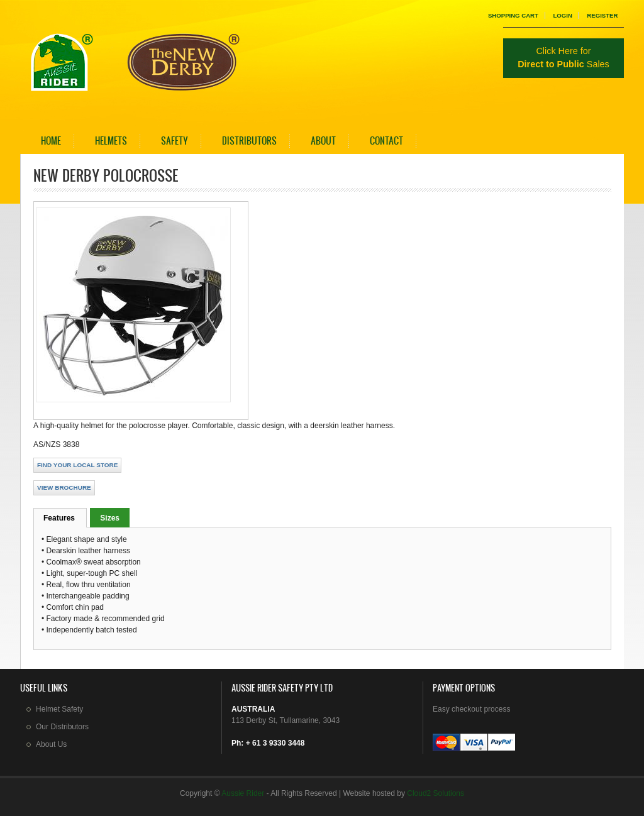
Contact (386, 141)
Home (51, 141)
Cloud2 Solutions (436, 793)
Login (562, 15)
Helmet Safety (59, 709)
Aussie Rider (243, 793)
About (323, 141)
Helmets (111, 141)
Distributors (249, 141)
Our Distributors (62, 727)
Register (602, 15)
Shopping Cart (513, 15)
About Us (51, 744)
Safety (175, 141)
